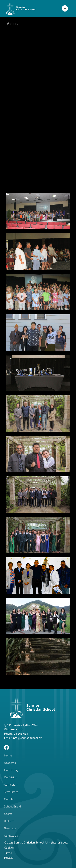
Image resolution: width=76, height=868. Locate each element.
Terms (8, 853)
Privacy (9, 858)
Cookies (9, 848)
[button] (65, 8)
